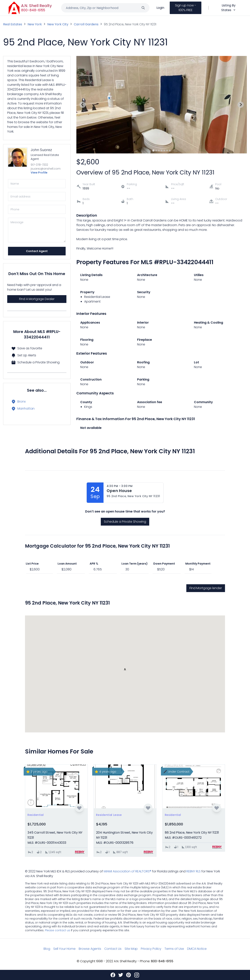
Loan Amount (67, 564)
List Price (32, 564)
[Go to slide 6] (167, 150)
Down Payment (164, 564)
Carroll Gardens (86, 24)
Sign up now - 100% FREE (186, 8)
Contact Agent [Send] (37, 251)
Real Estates (13, 24)
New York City (58, 24)
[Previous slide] (83, 105)
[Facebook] (113, 975)
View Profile (39, 173)
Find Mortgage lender (206, 588)
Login (160, 8)
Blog (47, 949)
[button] (125, 670)
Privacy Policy (151, 949)
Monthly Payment (198, 564)
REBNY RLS (193, 871)
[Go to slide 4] (162, 150)
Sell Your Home (64, 949)
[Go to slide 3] (159, 150)
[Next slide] (241, 105)
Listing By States (229, 8)
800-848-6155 (33, 10)
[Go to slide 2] (156, 150)
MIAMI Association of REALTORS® (127, 871)
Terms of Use (174, 949)
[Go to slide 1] (153, 150)
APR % (94, 564)
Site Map (131, 949)
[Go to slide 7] (170, 150)
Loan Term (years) (135, 564)
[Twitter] (121, 975)
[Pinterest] (129, 975)
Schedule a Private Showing (125, 522)
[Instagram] (137, 975)
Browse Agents (90, 949)
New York (35, 24)
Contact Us (113, 949)
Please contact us (58, 930)
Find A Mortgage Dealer (37, 299)
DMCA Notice (197, 949)
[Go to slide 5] (164, 150)
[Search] (143, 8)
